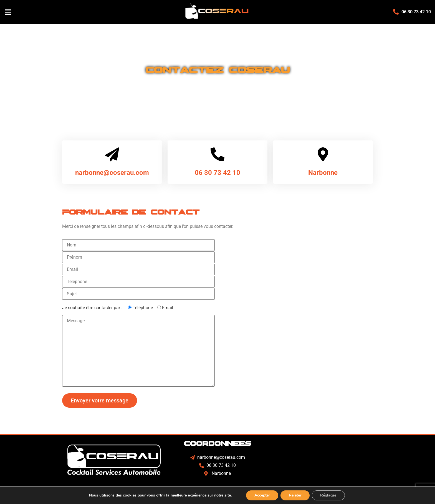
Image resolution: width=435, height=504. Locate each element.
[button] (74, 12)
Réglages (328, 495)
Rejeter (295, 495)
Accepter (262, 495)
